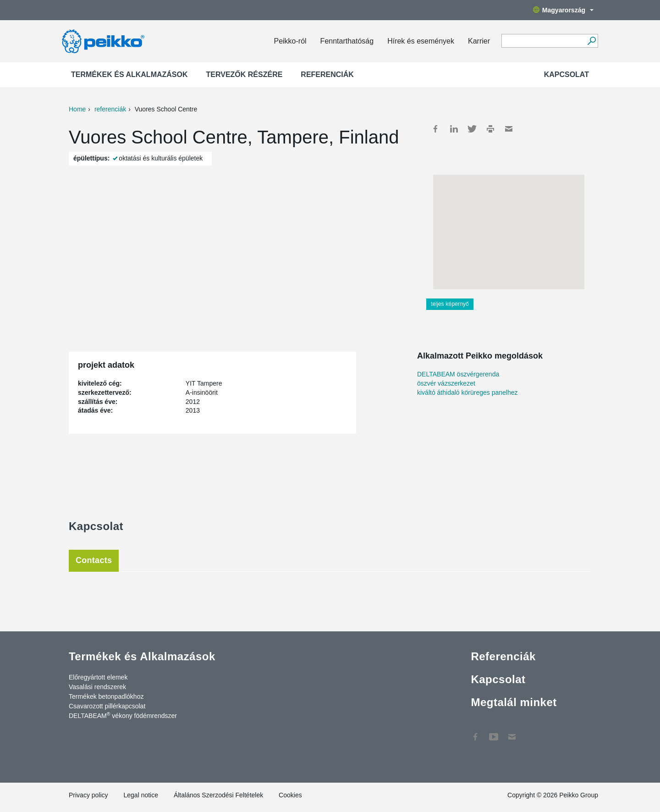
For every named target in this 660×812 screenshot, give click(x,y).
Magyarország (563, 10)
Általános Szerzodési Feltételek (218, 795)
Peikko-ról (290, 41)
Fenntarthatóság (347, 41)
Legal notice (141, 795)
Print (490, 129)
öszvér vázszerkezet (446, 383)
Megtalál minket (514, 702)
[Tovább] (591, 41)
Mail (509, 129)
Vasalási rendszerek (97, 687)
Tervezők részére (245, 75)
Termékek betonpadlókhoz (106, 696)
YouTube (494, 732)
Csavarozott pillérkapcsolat (107, 706)
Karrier (479, 41)
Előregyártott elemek (98, 677)
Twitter (472, 129)
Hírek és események (421, 41)
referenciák (110, 109)
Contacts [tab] (94, 560)
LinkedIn (454, 129)
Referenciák (327, 75)
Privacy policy (88, 795)
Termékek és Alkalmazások (129, 75)
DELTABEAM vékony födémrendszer (123, 715)
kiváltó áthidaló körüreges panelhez (467, 392)
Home (77, 109)
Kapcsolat (566, 75)
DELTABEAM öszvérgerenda (458, 374)
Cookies (290, 795)
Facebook (435, 129)
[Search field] (543, 41)
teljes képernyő (450, 304)
